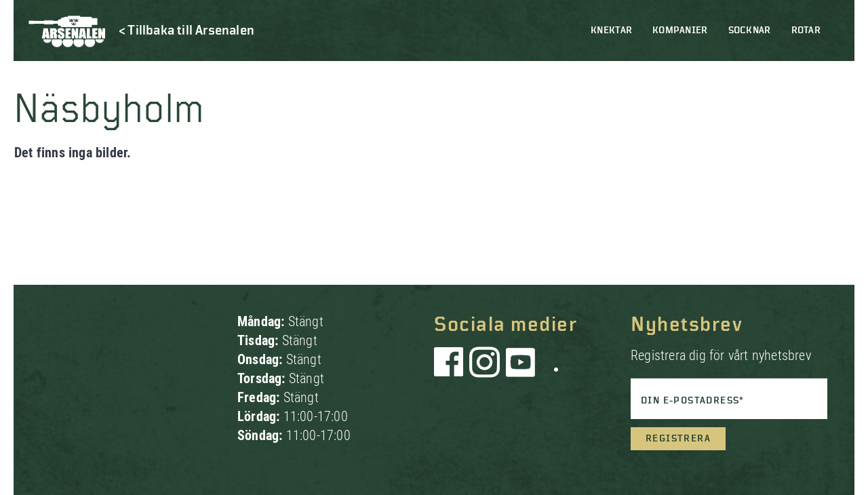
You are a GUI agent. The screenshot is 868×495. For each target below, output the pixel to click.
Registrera (678, 439)
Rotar (806, 31)
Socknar (750, 31)
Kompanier (680, 31)
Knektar (611, 31)
